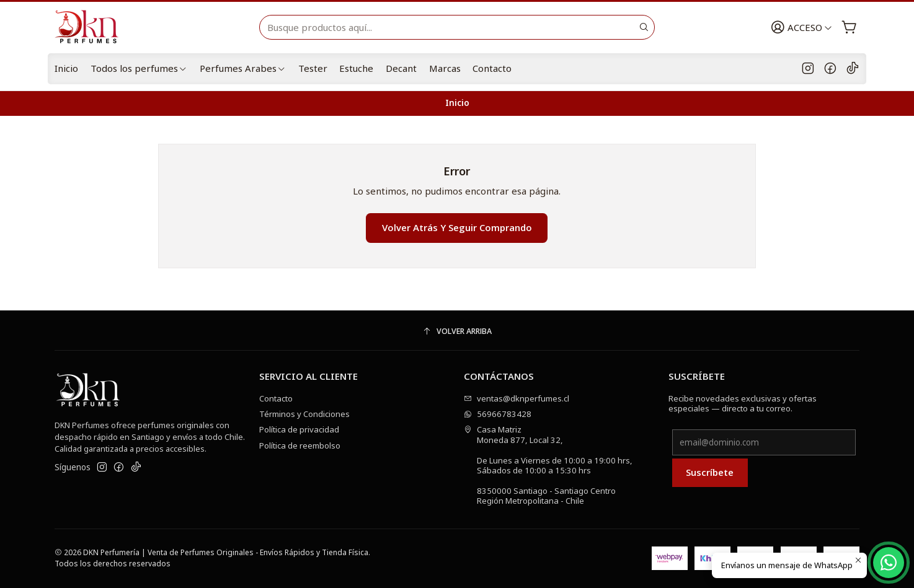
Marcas (445, 68)
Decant (401, 68)
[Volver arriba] (457, 332)
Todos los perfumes (139, 68)
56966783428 (498, 414)
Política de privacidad (299, 429)
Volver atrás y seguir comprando (457, 227)
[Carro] (849, 28)
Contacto (492, 68)
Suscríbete (710, 472)
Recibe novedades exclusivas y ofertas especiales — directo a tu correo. (743, 403)
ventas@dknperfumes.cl (517, 398)
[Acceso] (802, 28)
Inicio (66, 68)
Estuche (356, 68)
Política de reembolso (300, 445)
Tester (313, 68)
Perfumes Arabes (243, 68)
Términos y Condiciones (304, 414)
